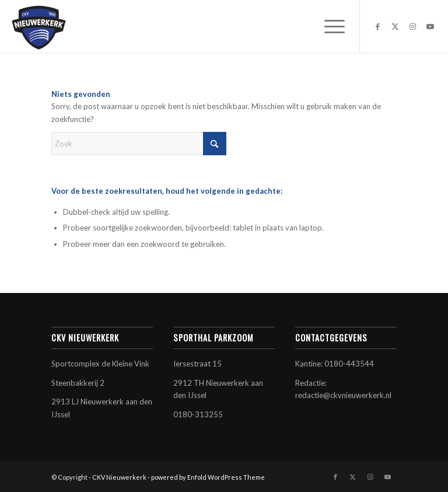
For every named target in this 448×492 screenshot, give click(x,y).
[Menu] (329, 26)
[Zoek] (139, 144)
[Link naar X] (395, 26)
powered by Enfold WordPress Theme (208, 477)
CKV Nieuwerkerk (119, 477)
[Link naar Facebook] (378, 26)
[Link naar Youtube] (430, 26)
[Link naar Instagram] (413, 26)
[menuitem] (329, 26)
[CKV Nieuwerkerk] (38, 26)
